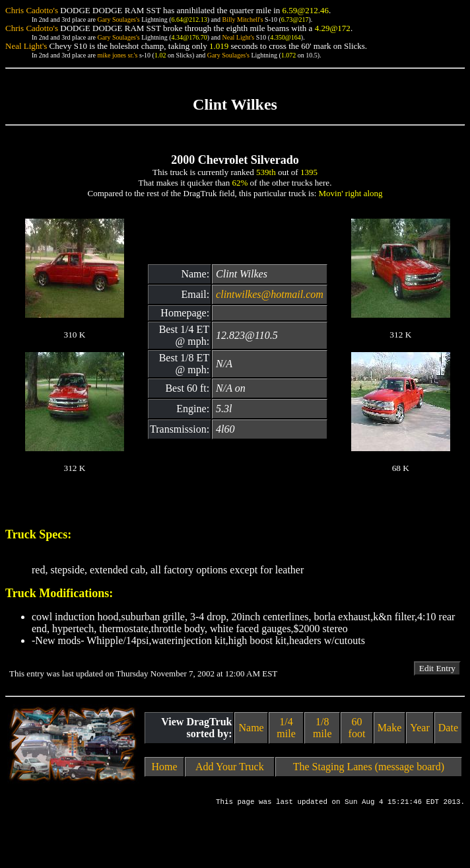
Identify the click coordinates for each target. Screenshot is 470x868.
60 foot (357, 728)
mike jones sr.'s (117, 55)
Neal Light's (238, 37)
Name (251, 728)
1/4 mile (286, 728)
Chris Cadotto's (32, 10)
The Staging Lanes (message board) (369, 767)
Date (448, 728)
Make (389, 728)
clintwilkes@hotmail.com (270, 294)
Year (420, 728)
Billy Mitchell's (242, 19)
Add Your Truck (230, 767)
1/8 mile (322, 728)
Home (164, 767)
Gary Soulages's (118, 19)
